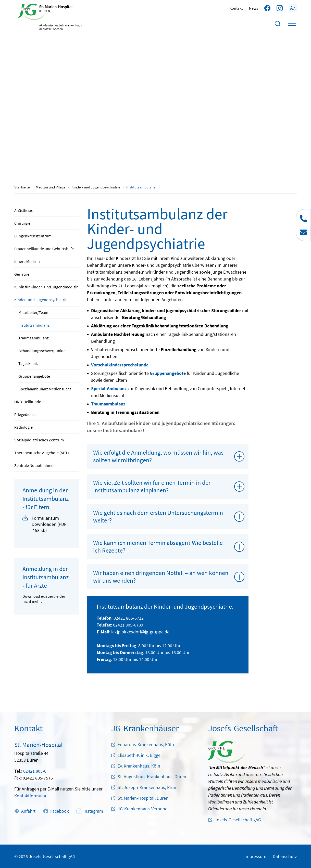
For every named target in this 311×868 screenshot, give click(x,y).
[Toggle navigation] (292, 24)
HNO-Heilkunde (28, 402)
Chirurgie (22, 223)
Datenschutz (285, 856)
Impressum (255, 856)
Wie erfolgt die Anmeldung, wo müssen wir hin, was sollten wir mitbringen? (158, 456)
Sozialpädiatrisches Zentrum (39, 440)
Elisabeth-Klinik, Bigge (139, 755)
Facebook (56, 811)
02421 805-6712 (129, 618)
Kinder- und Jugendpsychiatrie (41, 300)
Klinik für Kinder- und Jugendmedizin (46, 287)
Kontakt (236, 8)
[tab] (168, 456)
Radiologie (23, 427)
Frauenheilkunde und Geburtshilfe (44, 249)
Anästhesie (24, 210)
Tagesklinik (28, 363)
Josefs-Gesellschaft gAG (238, 820)
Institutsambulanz (34, 325)
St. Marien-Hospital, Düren (143, 798)
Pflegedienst (25, 414)
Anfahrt (25, 811)
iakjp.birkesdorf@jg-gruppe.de (140, 632)
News (254, 8)
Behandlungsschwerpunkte (42, 351)
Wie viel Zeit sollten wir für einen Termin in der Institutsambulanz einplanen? (152, 486)
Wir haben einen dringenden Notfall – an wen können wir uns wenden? (161, 577)
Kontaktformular (30, 796)
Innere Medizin (27, 261)
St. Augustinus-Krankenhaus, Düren (152, 777)
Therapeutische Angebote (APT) (42, 453)
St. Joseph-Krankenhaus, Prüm (148, 787)
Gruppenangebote (34, 376)
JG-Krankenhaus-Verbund (143, 809)
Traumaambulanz (34, 338)
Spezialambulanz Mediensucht (45, 389)
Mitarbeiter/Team (33, 312)
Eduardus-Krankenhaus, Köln (146, 744)
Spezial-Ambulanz (109, 388)
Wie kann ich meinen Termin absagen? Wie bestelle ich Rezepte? (158, 547)
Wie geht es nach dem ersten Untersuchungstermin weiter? (158, 516)
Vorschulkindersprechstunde (120, 365)
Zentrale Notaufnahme (34, 465)
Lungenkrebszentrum (33, 236)
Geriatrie (22, 274)
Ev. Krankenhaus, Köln (139, 766)
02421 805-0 (35, 771)
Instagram (90, 811)
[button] (47, 524)
